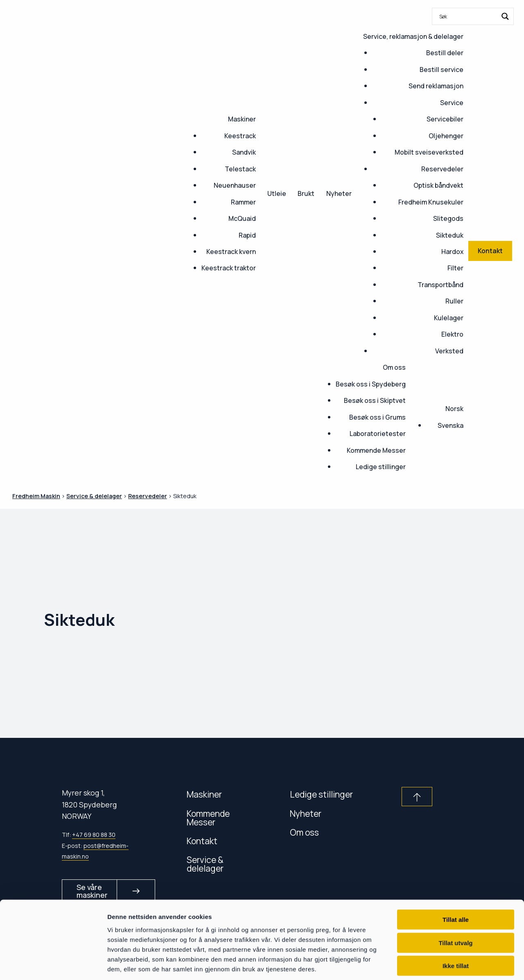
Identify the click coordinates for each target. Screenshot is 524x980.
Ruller (454, 301)
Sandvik (244, 152)
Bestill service (442, 70)
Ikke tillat (456, 928)
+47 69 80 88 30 (94, 835)
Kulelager (449, 318)
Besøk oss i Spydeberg (371, 384)
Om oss (394, 367)
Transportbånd (440, 285)
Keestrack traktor (229, 268)
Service (452, 103)
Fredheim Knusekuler (431, 202)
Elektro (452, 334)
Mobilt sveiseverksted (429, 152)
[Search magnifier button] (505, 16)
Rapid (247, 235)
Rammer (243, 202)
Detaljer (436, 964)
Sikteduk (450, 235)
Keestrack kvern (231, 252)
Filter (455, 268)
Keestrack (240, 136)
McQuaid (242, 218)
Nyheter (339, 193)
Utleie (277, 193)
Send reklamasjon (436, 86)
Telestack (240, 169)
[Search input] (468, 16)
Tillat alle (456, 882)
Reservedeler (442, 169)
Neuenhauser (235, 185)
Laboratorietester (378, 434)
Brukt (306, 193)
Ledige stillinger (381, 467)
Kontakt (202, 841)
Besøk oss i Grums (377, 417)
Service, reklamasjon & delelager (413, 36)
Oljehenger (446, 136)
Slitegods (448, 218)
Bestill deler (445, 53)
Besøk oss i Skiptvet (375, 400)
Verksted (449, 351)
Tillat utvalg (455, 905)
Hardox (452, 252)
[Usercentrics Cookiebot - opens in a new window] (53, 964)
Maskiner (242, 119)
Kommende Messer (376, 450)
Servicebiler (445, 119)
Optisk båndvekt (438, 185)
